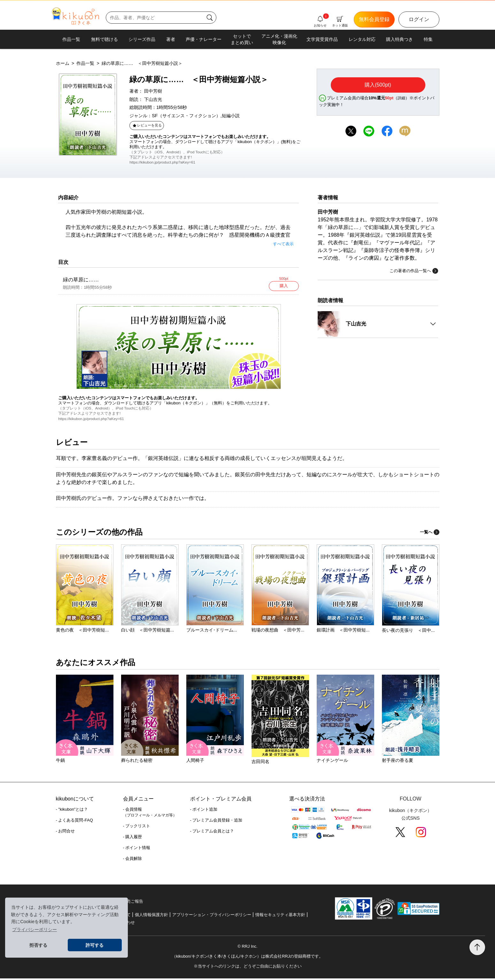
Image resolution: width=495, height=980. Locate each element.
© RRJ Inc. (247, 948)
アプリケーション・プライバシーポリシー (212, 916)
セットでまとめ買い (242, 39)
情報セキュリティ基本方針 (280, 916)
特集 (428, 39)
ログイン (419, 19)
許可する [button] (95, 945)
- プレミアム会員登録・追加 (216, 822)
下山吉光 (153, 99)
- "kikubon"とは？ (72, 811)
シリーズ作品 (142, 39)
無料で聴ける (104, 39)
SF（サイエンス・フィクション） (186, 116)
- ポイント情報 (137, 849)
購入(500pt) (378, 85)
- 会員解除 (133, 860)
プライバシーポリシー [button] (35, 930)
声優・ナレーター (204, 39)
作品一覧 (71, 39)
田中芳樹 (153, 91)
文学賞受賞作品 (322, 39)
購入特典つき (399, 39)
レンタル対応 (362, 39)
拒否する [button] (38, 945)
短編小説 (231, 116)
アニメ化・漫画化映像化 (279, 39)
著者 (171, 39)
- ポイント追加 (204, 811)
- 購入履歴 (133, 838)
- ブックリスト (137, 827)
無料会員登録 (374, 19)
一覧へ (430, 534)
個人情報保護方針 (151, 916)
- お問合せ (66, 833)
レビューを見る (147, 125)
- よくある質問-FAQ (74, 822)
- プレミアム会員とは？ (212, 833)
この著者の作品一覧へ (414, 271)
